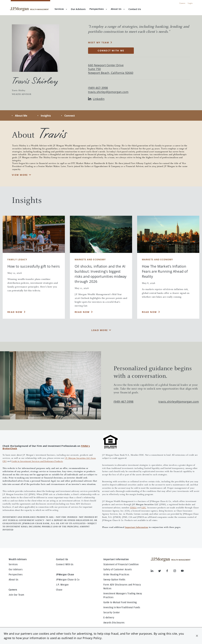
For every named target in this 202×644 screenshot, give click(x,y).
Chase (59, 590)
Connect (70, 116)
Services (61, 9)
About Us (118, 9)
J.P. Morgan (62, 585)
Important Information (136, 527)
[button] (197, 636)
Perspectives (98, 9)
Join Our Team (16, 595)
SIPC (144, 508)
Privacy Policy (92, 638)
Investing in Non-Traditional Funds (122, 607)
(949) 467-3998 (123, 402)
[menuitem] (78, 9)
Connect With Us (65, 564)
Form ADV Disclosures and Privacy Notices (122, 587)
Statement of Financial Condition (121, 564)
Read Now (15, 312)
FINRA (133, 508)
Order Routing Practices (116, 575)
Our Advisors (16, 570)
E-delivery (109, 618)
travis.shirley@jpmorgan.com (108, 92)
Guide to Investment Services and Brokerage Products (37, 461)
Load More (100, 330)
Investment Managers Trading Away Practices (123, 595)
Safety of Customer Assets (118, 570)
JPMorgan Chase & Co (68, 580)
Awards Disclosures (114, 623)
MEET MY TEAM (99, 42)
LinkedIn (96, 99)
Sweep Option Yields (114, 580)
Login (190, 3)
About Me (21, 116)
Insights (46, 116)
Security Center (112, 613)
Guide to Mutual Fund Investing (120, 602)
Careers (182, 3)
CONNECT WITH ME (111, 51)
